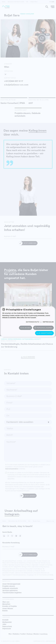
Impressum (48, 322)
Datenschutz (33, 322)
